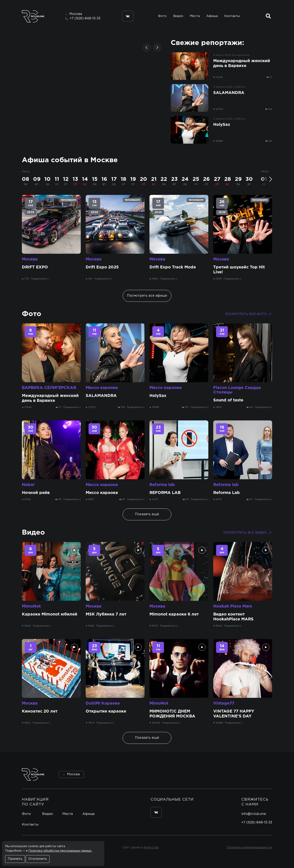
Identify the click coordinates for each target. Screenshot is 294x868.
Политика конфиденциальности (249, 848)
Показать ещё (147, 514)
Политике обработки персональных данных (60, 851)
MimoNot (31, 606)
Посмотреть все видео (248, 533)
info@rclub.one (254, 814)
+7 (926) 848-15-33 (85, 18)
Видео (178, 16)
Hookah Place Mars (233, 606)
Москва (30, 259)
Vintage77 (224, 703)
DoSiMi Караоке (103, 703)
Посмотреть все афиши (147, 296)
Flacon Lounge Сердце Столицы (237, 390)
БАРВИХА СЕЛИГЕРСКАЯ (49, 388)
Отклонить (38, 859)
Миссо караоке (102, 388)
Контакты (232, 16)
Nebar (28, 485)
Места (195, 16)
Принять (15, 859)
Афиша (212, 16)
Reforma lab (162, 485)
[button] (147, 47)
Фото (162, 16)
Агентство (151, 848)
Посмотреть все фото (249, 314)
